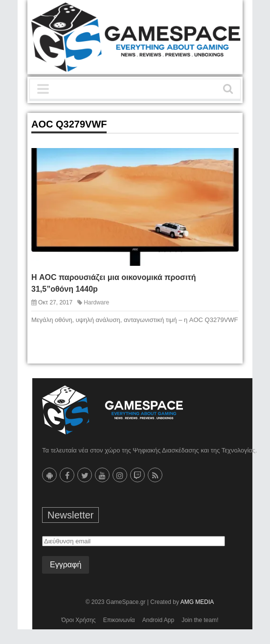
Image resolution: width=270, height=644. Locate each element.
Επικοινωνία (119, 620)
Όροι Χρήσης (78, 620)
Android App (158, 620)
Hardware (96, 302)
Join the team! (200, 620)
